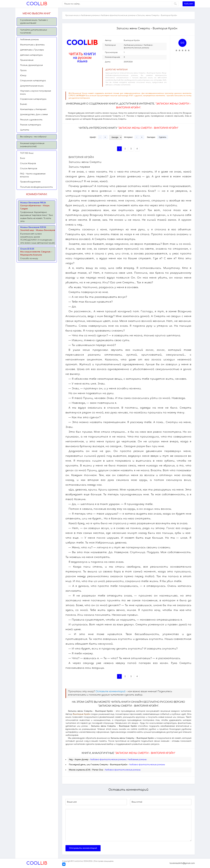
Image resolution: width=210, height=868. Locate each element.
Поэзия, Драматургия (31, 65)
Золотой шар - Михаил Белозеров (38, 230)
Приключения (27, 60)
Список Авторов (29, 169)
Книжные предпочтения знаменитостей (32, 145)
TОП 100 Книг (27, 153)
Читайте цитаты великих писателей (34, 31)
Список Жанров (28, 163)
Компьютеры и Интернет (33, 109)
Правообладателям (30, 182)
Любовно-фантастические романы (118, 15)
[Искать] (175, 4)
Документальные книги (32, 86)
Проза (23, 70)
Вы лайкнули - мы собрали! (33, 137)
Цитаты (25, 130)
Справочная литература (33, 99)
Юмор (23, 76)
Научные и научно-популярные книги (35, 92)
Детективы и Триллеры (32, 50)
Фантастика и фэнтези (32, 45)
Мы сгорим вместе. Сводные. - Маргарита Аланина (36, 253)
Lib (37, 4)
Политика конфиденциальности (36, 187)
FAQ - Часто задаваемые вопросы (33, 175)
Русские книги (72, 15)
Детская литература (31, 55)
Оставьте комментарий (110, 691)
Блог (23, 158)
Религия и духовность (31, 120)
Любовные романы (29, 40)
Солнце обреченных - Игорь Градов (35, 207)
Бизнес (24, 104)
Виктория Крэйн (132, 40)
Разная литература (31, 125)
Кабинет (189, 4)
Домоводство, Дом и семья (34, 114)
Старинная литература (33, 81)
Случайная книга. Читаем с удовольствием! (34, 22)
